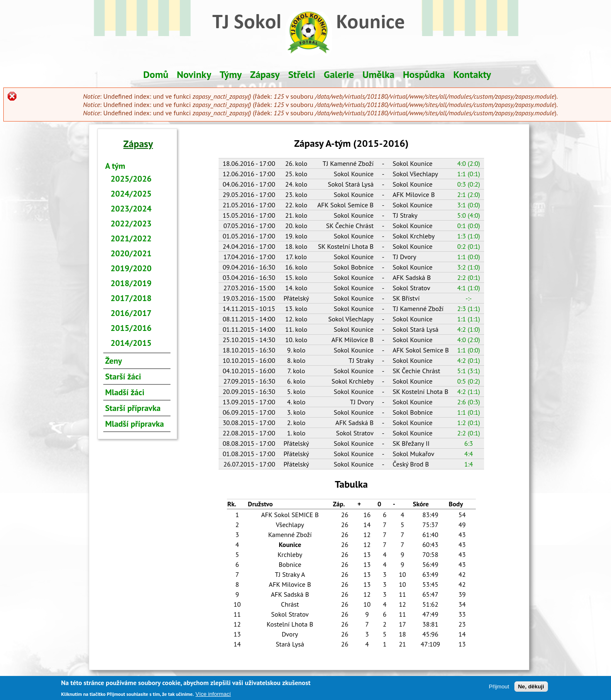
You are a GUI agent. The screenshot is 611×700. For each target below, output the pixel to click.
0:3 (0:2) (469, 184)
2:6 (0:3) (469, 402)
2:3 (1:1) (469, 309)
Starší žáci (123, 377)
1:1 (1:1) (469, 319)
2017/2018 (131, 298)
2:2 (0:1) (469, 277)
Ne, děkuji (531, 688)
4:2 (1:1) (469, 391)
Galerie (339, 74)
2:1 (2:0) (469, 194)
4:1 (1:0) (469, 288)
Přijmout (499, 688)
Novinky (194, 74)
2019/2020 (131, 268)
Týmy (230, 74)
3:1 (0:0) (469, 205)
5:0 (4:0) (469, 215)
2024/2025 (131, 194)
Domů (156, 74)
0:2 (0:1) (469, 246)
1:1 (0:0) (469, 257)
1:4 (469, 464)
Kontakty (472, 74)
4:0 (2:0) (469, 163)
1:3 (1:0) (469, 236)
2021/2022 (131, 238)
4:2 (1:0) (469, 329)
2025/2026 (131, 179)
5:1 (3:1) (469, 371)
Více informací (213, 695)
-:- (469, 298)
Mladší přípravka (135, 424)
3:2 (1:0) (469, 267)
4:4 (469, 454)
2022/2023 (131, 224)
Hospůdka (424, 74)
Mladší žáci (125, 392)
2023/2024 (131, 209)
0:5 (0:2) (469, 381)
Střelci (302, 74)
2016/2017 (131, 313)
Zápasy (265, 74)
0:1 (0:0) (469, 226)
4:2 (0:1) (469, 360)
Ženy (114, 361)
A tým (115, 166)
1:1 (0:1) (469, 174)
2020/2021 (131, 253)
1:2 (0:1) (469, 423)
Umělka (379, 74)
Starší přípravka (133, 408)
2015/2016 (131, 328)
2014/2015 (131, 343)
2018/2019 (131, 283)
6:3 (469, 443)
